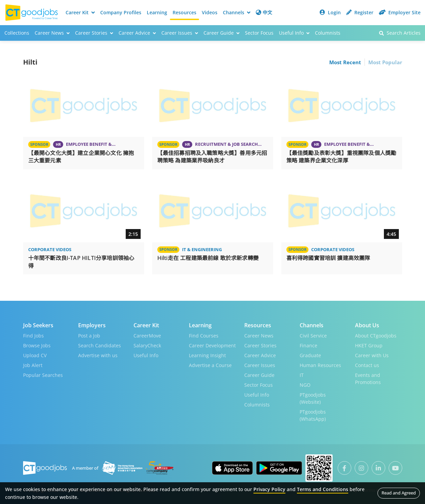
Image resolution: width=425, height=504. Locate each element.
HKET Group (369, 345)
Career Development (212, 345)
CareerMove (147, 336)
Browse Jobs (37, 345)
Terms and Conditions (323, 489)
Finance (308, 345)
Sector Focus (259, 33)
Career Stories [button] (94, 33)
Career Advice (260, 355)
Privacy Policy (269, 489)
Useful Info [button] (294, 33)
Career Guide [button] (222, 33)
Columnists (328, 33)
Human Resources (320, 365)
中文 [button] (264, 12)
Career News (259, 336)
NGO (305, 385)
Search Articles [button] (400, 33)
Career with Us (372, 355)
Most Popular (385, 62)
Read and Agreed (399, 493)
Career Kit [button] (80, 12)
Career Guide (259, 375)
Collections (17, 33)
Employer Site (400, 12)
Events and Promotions (368, 379)
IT (302, 375)
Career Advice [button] (137, 33)
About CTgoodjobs (376, 336)
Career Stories (260, 345)
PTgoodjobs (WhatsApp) (313, 415)
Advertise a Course (210, 365)
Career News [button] (52, 33)
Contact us (367, 365)
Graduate (310, 355)
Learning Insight (207, 355)
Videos (210, 12)
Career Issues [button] (180, 33)
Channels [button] (237, 12)
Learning (157, 12)
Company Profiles (121, 12)
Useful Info (146, 355)
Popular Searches (43, 375)
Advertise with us (98, 355)
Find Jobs (33, 336)
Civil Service (313, 336)
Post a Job (89, 336)
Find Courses (204, 336)
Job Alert (33, 365)
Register (360, 12)
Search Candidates (100, 345)
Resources (184, 12)
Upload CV (35, 355)
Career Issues (260, 365)
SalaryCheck (147, 345)
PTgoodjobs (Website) (313, 398)
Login (330, 12)
